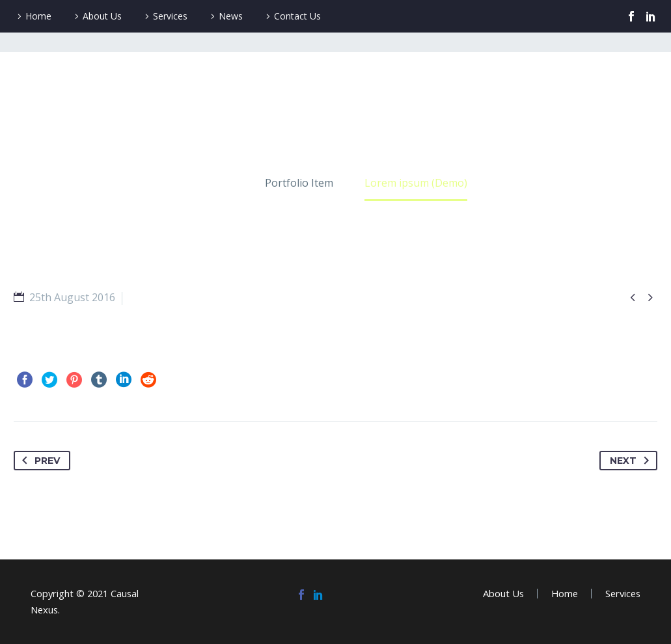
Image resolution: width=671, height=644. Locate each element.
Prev (38, 461)
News (231, 16)
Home (38, 16)
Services (170, 16)
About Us (102, 16)
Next (632, 461)
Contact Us (297, 16)
